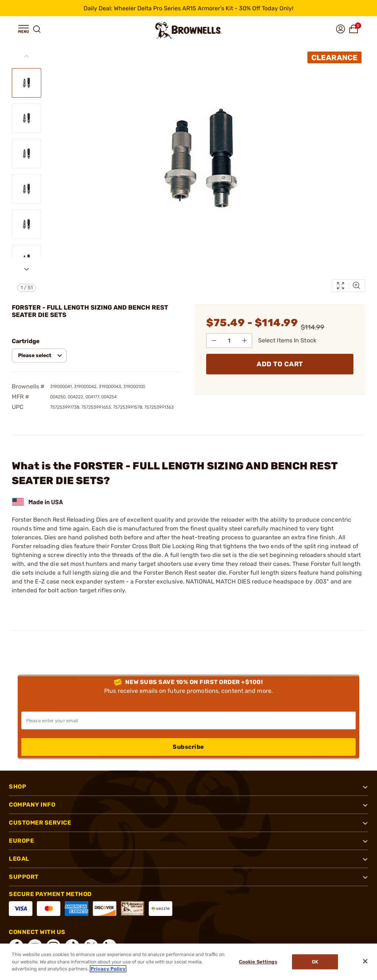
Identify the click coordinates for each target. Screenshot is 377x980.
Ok (315, 962)
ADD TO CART (280, 364)
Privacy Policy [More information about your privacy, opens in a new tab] (108, 969)
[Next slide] (27, 269)
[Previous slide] (27, 56)
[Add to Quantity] (245, 341)
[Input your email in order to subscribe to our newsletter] (188, 720)
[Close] (365, 961)
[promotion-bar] (188, 8)
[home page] (188, 30)
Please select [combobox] (35, 355)
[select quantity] (229, 341)
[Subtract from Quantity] (214, 341)
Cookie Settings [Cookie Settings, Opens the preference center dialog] (258, 962)
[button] (24, 29)
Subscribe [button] (188, 747)
